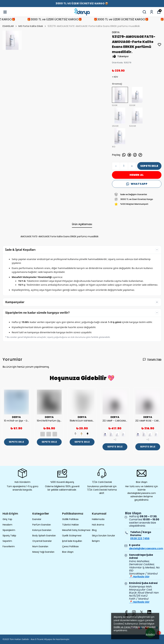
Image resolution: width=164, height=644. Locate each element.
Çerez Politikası (70, 546)
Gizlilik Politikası (70, 519)
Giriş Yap (7, 519)
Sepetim (7, 541)
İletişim (96, 541)
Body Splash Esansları (44, 536)
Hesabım (7, 525)
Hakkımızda (98, 519)
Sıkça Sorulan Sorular (103, 536)
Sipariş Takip (9, 536)
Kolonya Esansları (42, 530)
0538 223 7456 (140, 539)
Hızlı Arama (98, 525)
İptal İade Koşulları (72, 541)
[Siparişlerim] (152, 12)
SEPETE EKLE (149, 166)
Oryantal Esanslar (42, 541)
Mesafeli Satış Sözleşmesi (76, 530)
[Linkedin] (149, 612)
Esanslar (37, 519)
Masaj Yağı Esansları (43, 552)
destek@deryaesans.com (146, 548)
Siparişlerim (9, 530)
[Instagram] (134, 612)
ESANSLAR (10, 26)
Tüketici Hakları (70, 525)
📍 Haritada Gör (139, 577)
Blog (94, 530)
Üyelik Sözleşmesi (72, 536)
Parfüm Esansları (42, 525)
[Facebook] (126, 612)
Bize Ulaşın (68, 552)
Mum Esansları (40, 546)
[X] (142, 612)
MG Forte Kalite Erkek (31, 26)
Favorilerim (9, 546)
